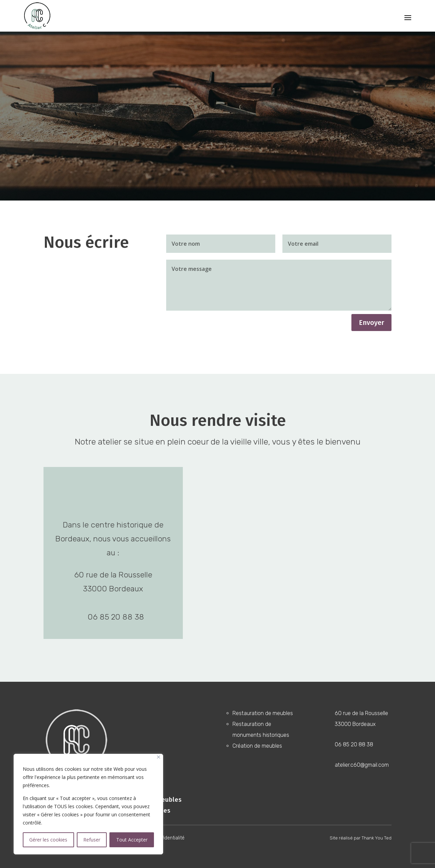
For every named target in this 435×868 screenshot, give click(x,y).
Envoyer (371, 323)
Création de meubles (257, 746)
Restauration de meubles (263, 713)
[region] (88, 804)
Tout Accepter (132, 840)
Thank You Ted (377, 838)
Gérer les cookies (48, 840)
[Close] (159, 757)
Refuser (92, 840)
